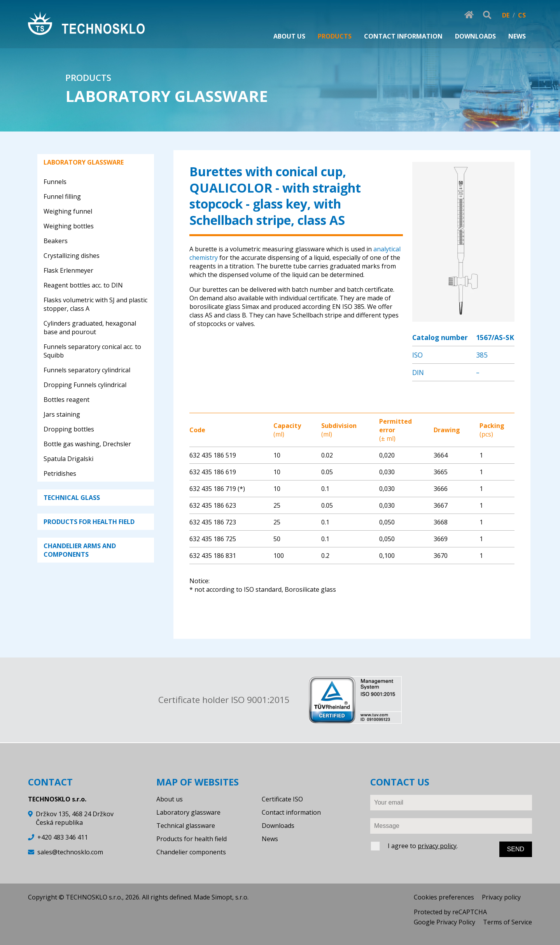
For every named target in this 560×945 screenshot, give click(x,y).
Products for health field (192, 839)
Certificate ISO (282, 799)
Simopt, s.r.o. (230, 897)
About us (170, 799)
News (270, 839)
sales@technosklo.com (70, 852)
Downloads (278, 826)
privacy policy (437, 846)
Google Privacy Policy (444, 922)
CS (522, 15)
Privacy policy (501, 897)
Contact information (291, 812)
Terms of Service (507, 922)
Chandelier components (191, 852)
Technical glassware (186, 826)
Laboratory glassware (188, 812)
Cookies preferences (444, 897)
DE (506, 15)
